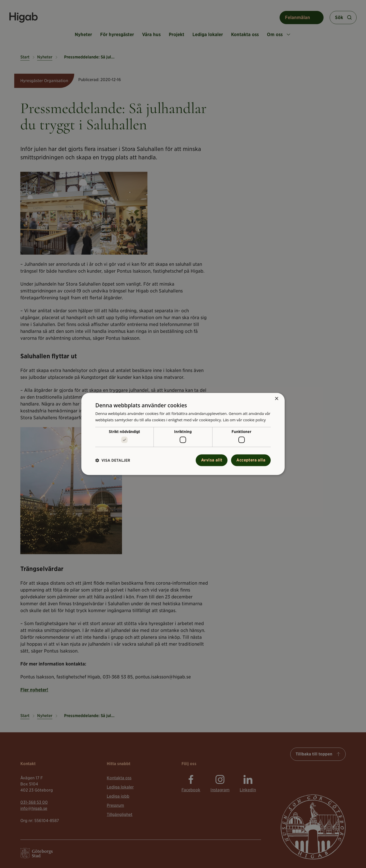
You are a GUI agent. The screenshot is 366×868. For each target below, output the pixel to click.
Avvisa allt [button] (212, 460)
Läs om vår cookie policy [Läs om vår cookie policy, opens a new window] (245, 420)
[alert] (183, 434)
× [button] (276, 399)
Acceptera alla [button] (251, 460)
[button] (113, 460)
